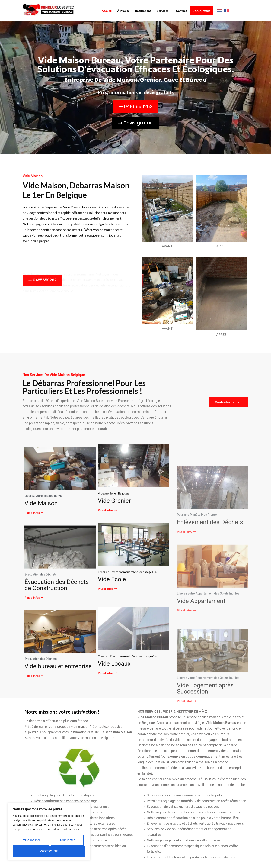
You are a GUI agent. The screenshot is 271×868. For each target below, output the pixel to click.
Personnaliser (31, 840)
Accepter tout (49, 851)
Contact (181, 11)
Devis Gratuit (201, 11)
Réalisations (143, 11)
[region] (49, 832)
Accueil (106, 11)
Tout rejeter (67, 840)
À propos (123, 11)
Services (162, 11)
